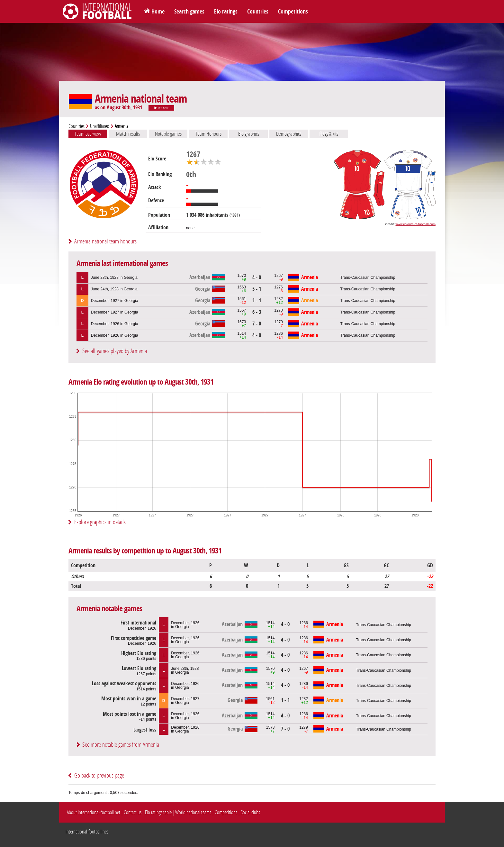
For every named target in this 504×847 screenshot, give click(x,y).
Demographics (289, 134)
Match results (128, 134)
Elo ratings (226, 12)
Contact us (133, 812)
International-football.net (87, 832)
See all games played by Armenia (115, 351)
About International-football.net (94, 812)
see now (161, 108)
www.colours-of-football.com (416, 224)
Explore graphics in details (100, 522)
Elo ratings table (158, 812)
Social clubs (250, 812)
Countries (258, 12)
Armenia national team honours (105, 241)
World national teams (193, 812)
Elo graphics (249, 134)
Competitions (293, 12)
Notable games (168, 134)
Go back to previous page (99, 775)
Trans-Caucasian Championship (368, 278)
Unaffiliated (100, 126)
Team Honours (208, 134)
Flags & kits (329, 134)
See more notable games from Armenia (121, 745)
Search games (189, 12)
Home (158, 12)
